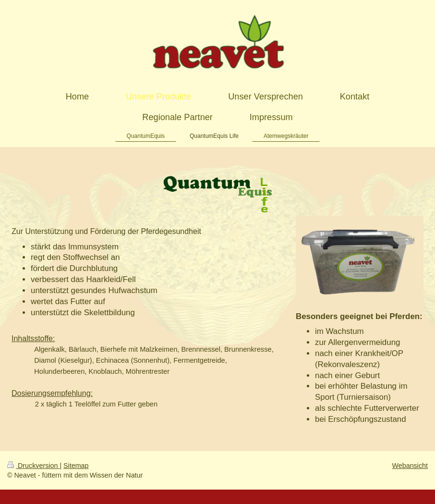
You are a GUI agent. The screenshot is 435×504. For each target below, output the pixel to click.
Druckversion (33, 466)
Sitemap (76, 466)
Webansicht (410, 466)
